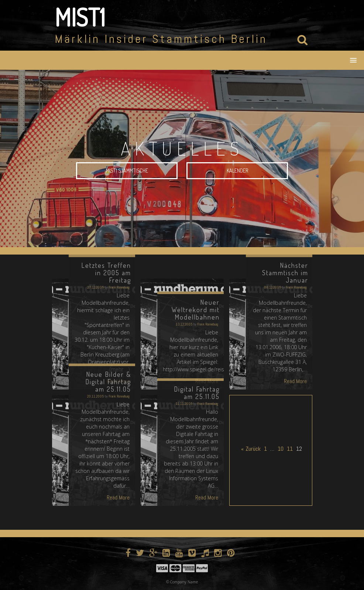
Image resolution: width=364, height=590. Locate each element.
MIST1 (80, 17)
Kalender (237, 171)
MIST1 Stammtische (127, 171)
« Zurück (251, 449)
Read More (295, 381)
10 (281, 449)
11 (290, 449)
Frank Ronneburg (119, 287)
